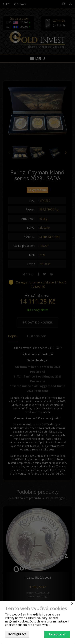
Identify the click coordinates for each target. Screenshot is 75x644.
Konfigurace (17, 634)
